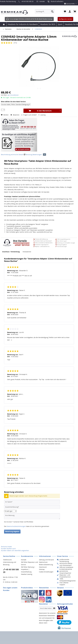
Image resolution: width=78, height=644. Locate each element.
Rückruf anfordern (57, 1)
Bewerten (15, 115)
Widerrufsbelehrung (46, 565)
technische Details (17, 155)
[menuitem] (45, 11)
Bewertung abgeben (12, 531)
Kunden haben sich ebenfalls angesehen (15, 550)
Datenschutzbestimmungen (16, 526)
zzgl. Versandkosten (13, 95)
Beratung (28, 155)
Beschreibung (6, 155)
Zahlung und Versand (46, 560)
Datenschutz (43, 562)
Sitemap (42, 569)
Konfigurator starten (65, 19)
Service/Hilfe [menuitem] (70, 4)
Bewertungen (39, 155)
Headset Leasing (27, 574)
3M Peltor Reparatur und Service (30, 563)
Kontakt (42, 1)
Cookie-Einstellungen (46, 572)
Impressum (43, 567)
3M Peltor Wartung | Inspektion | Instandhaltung (28, 569)
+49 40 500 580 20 (27, 1)
